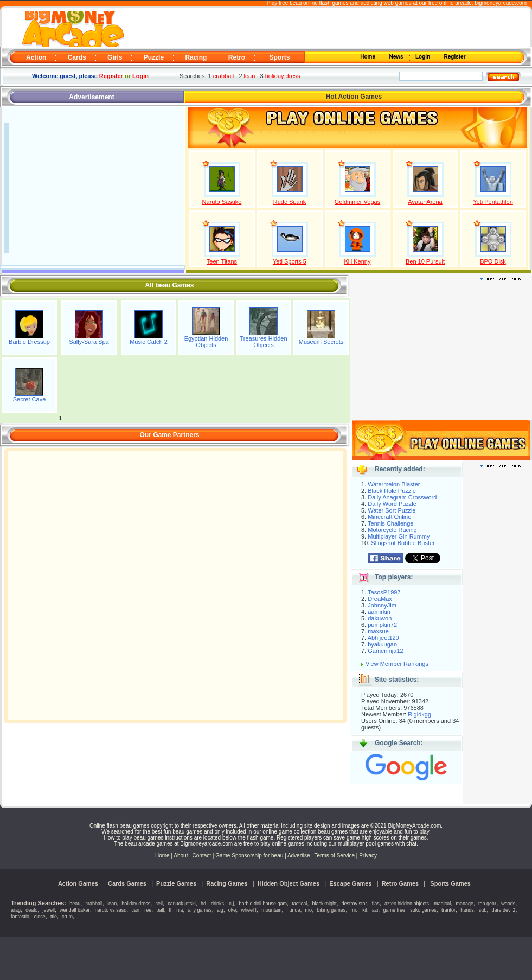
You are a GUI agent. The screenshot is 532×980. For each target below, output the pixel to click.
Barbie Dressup (29, 342)
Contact (202, 856)
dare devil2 (504, 910)
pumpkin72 (382, 625)
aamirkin (379, 612)
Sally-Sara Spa (89, 342)
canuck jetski (182, 904)
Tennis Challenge (390, 523)
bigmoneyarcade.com (501, 3)
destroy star (354, 904)
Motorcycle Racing (392, 530)
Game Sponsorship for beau (249, 856)
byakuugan (382, 644)
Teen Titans (222, 261)
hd (203, 904)
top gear (487, 904)
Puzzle (154, 57)
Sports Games (450, 883)
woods (508, 904)
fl (171, 910)
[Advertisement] (328, 28)
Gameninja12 (385, 651)
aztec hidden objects (407, 904)
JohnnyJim (382, 605)
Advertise (299, 856)
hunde (293, 910)
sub (483, 910)
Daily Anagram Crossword (402, 497)
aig (220, 910)
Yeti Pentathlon (493, 202)
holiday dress (283, 76)
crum (67, 917)
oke (232, 910)
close (40, 917)
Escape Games (350, 883)
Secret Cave (30, 399)
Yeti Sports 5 (290, 261)
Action (36, 57)
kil (365, 910)
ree (148, 910)
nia (180, 910)
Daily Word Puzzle (392, 504)
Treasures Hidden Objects (263, 342)
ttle (54, 917)
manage (464, 904)
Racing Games (227, 883)
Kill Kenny (358, 261)
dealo (31, 910)
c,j (231, 904)
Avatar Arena (425, 202)
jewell (49, 910)
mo (309, 910)
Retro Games (400, 883)
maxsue (378, 631)
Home (369, 57)
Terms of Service (335, 856)
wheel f (249, 910)
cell (159, 904)
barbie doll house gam (263, 904)
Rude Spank (290, 202)
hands (467, 910)
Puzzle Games (176, 883)
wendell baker (75, 910)
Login (424, 57)
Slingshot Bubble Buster (403, 543)
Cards (77, 57)
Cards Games (127, 883)
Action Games (78, 883)
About (181, 856)
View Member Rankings (397, 664)
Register (454, 57)
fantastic (20, 917)
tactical (299, 904)
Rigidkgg (419, 714)
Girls (115, 57)
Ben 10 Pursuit (425, 261)
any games (200, 910)
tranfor (448, 910)
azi (375, 910)
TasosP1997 (384, 592)
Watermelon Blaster (394, 484)
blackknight (324, 904)
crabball (224, 76)
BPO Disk (493, 261)
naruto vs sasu (111, 910)
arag (16, 910)
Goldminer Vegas (357, 202)
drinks (217, 904)
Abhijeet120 (383, 638)
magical (442, 904)
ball (160, 910)
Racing (196, 57)
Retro (237, 57)
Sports (279, 57)
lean (250, 76)
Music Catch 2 (149, 342)
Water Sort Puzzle (392, 510)
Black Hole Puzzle (392, 491)
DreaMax (380, 599)
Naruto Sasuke (222, 202)
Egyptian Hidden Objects (206, 342)
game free (395, 910)
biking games (331, 910)
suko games (423, 910)
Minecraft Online (389, 517)
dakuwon (380, 618)
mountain (271, 910)
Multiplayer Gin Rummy (399, 536)
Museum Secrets (321, 342)
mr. (354, 910)
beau (75, 904)
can (136, 910)
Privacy (368, 856)
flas (376, 904)
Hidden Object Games (289, 883)
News (397, 57)
